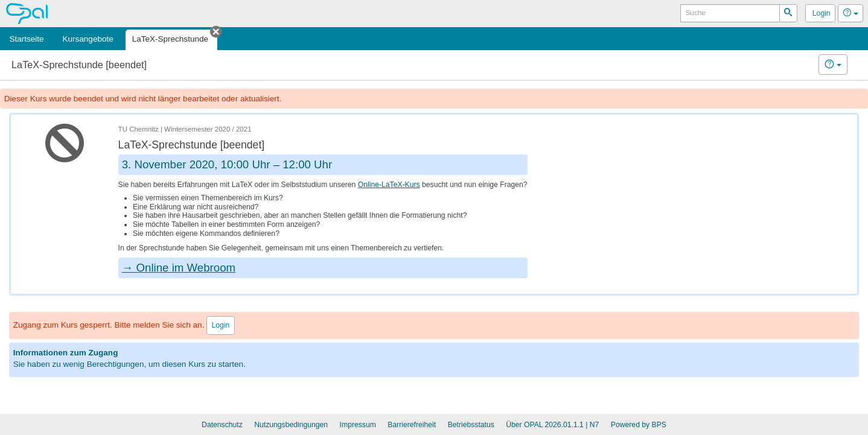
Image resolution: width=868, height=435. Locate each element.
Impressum (358, 425)
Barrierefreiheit (412, 425)
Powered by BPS (639, 425)
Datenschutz (222, 425)
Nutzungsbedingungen (291, 425)
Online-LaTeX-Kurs (389, 185)
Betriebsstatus (471, 425)
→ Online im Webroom (179, 268)
